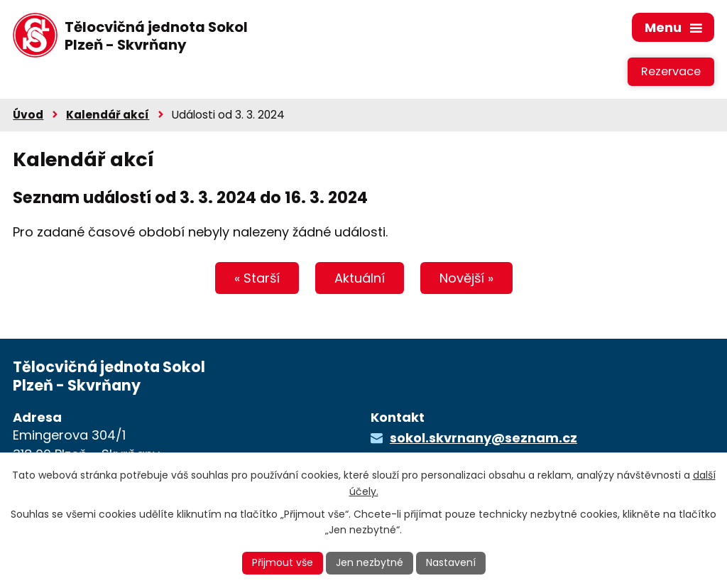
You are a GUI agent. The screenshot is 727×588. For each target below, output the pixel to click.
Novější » (466, 278)
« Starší (257, 278)
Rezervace (671, 71)
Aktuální (360, 278)
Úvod (28, 115)
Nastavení (451, 562)
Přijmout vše (283, 562)
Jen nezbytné (370, 562)
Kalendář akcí (108, 115)
